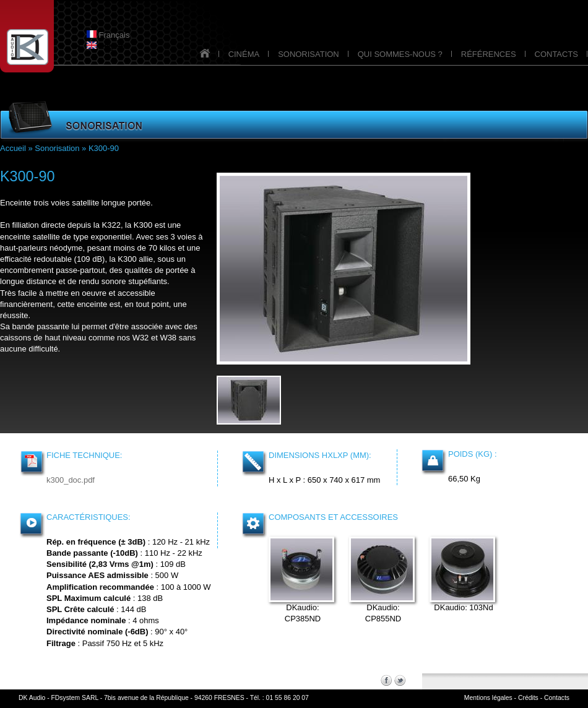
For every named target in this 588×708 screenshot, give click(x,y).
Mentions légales (488, 698)
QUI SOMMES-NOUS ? (400, 54)
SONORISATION (309, 54)
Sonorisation (57, 148)
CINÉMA (244, 54)
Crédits (528, 698)
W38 (168, 338)
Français (108, 35)
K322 (111, 225)
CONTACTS (556, 54)
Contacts (557, 698)
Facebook (386, 680)
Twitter (400, 680)
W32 (141, 338)
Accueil (13, 148)
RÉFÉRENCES (489, 54)
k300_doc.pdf (71, 480)
